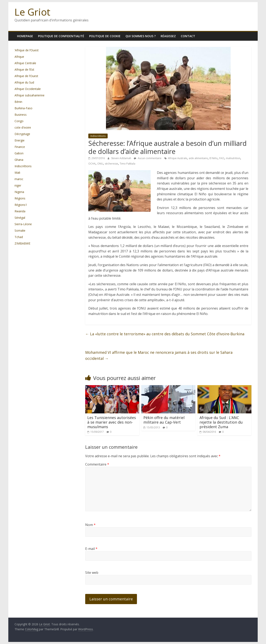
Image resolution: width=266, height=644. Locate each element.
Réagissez (168, 36)
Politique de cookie (105, 36)
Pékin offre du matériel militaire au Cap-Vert (164, 420)
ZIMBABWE (22, 243)
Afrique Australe (177, 158)
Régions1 (21, 205)
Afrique (19, 57)
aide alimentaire (198, 158)
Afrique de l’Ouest (26, 76)
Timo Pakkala (127, 164)
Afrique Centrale (25, 63)
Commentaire (97, 464)
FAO (222, 158)
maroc (19, 179)
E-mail (91, 549)
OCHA (92, 164)
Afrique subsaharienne (30, 95)
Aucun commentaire (148, 158)
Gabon (19, 153)
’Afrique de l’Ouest (27, 50)
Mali (17, 173)
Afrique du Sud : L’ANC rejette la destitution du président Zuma (221, 422)
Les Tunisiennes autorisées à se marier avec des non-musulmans (112, 422)
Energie (20, 140)
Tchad (19, 237)
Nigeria (19, 192)
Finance (20, 147)
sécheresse (111, 164)
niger (18, 185)
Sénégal (20, 218)
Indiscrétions (98, 136)
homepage (25, 36)
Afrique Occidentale (28, 89)
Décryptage (22, 134)
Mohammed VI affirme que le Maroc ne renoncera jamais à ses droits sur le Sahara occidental (159, 355)
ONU (100, 164)
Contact (188, 36)
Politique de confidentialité (61, 36)
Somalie (20, 230)
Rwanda (20, 211)
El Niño (214, 158)
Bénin (18, 102)
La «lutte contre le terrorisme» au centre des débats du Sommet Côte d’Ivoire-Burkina (165, 334)
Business (21, 115)
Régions (20, 198)
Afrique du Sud (24, 82)
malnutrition (233, 158)
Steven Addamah (121, 158)
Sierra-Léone (23, 224)
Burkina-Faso (23, 108)
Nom (90, 525)
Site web (92, 573)
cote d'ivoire (23, 127)
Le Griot (32, 12)
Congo (19, 121)
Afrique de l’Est (24, 69)
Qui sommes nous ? (141, 36)
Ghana (19, 160)
